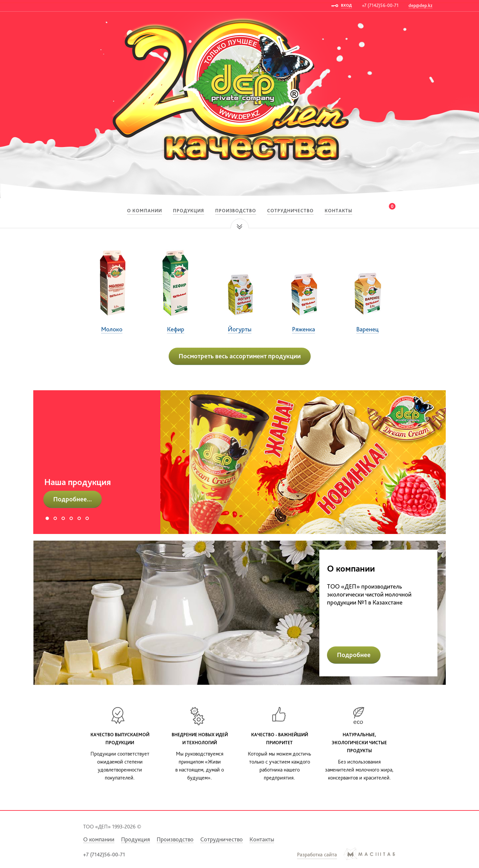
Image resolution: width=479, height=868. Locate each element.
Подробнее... (73, 499)
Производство (236, 211)
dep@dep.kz (420, 5)
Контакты (338, 211)
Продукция (189, 211)
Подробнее (354, 655)
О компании (145, 211)
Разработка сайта (317, 855)
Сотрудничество (290, 211)
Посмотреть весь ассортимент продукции (240, 356)
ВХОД (346, 5)
